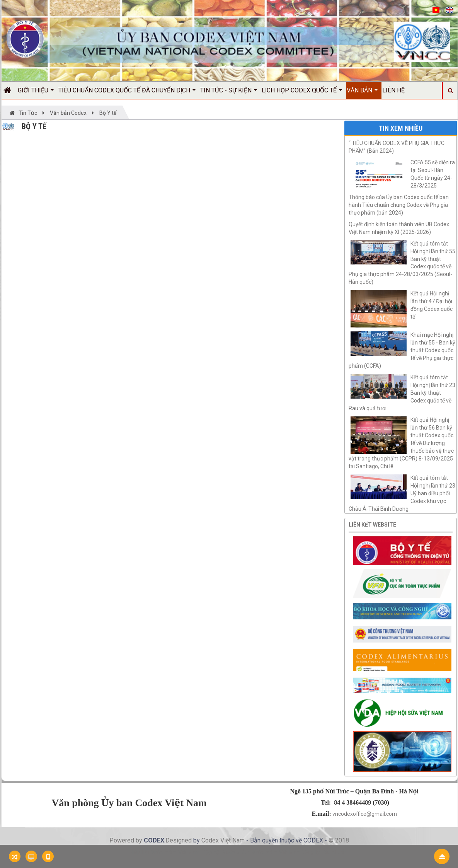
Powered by (127, 840)
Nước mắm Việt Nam (276, 852)
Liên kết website (372, 525)
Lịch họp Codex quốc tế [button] (302, 93)
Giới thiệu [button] (36, 93)
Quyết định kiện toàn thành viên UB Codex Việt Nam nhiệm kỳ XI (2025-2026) (399, 228)
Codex (211, 840)
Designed (179, 840)
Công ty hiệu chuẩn (324, 852)
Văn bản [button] (362, 93)
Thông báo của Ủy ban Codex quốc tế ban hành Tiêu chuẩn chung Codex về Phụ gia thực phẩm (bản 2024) (399, 205)
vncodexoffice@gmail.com (365, 814)
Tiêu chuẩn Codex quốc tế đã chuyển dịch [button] (127, 93)
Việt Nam (232, 840)
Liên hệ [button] (393, 90)
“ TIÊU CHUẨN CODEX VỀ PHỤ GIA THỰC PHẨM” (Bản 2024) (397, 147)
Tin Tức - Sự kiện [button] (229, 93)
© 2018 (339, 840)
